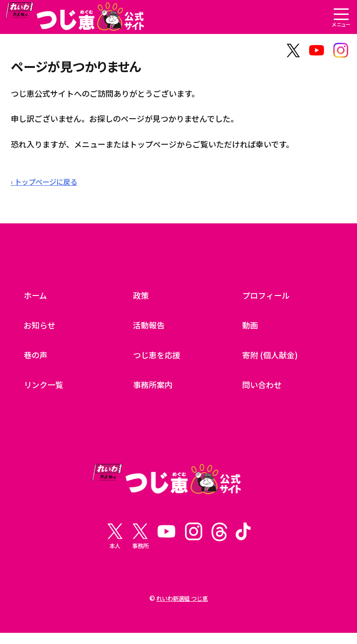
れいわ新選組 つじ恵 (182, 609)
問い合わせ (264, 387)
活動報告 (151, 328)
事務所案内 (155, 387)
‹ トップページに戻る (48, 184)
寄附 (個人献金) (273, 358)
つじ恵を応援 (159, 358)
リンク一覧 (46, 387)
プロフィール (269, 299)
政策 (142, 299)
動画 (251, 328)
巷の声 (37, 358)
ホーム (37, 299)
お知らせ (41, 328)
